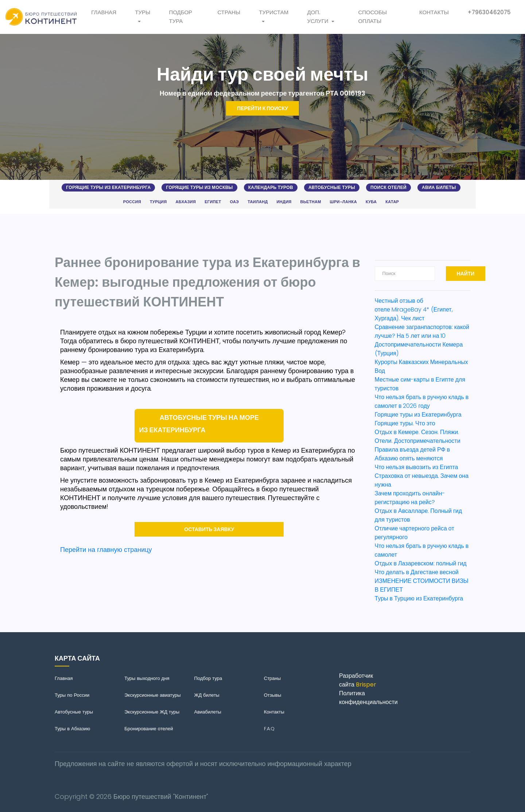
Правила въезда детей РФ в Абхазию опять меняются (413, 454)
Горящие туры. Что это (405, 423)
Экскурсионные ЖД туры (152, 712)
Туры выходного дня (147, 678)
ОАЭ (234, 202)
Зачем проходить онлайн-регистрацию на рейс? (410, 498)
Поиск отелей (388, 187)
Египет (213, 202)
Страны (229, 12)
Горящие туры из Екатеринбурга (108, 187)
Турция (158, 202)
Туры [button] (143, 12)
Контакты (434, 12)
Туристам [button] (274, 12)
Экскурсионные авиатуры (152, 695)
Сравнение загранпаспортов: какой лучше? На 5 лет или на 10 (422, 331)
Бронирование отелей (149, 729)
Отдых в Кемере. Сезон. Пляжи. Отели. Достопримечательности (418, 436)
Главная (104, 12)
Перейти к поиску (262, 108)
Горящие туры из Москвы (199, 187)
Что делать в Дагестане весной (417, 572)
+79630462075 (489, 12)
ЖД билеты (207, 695)
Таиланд (258, 202)
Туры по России (72, 695)
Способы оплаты (372, 17)
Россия (132, 202)
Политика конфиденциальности (368, 698)
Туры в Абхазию (72, 729)
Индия (284, 202)
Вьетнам (311, 202)
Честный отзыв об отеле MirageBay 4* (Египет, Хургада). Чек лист (414, 310)
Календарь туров (271, 187)
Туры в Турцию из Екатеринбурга (419, 598)
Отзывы (273, 695)
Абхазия (186, 202)
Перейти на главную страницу (106, 550)
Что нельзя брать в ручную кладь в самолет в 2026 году (422, 401)
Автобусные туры (332, 187)
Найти (466, 274)
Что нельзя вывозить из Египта (417, 467)
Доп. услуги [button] (318, 17)
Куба (371, 202)
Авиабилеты (208, 712)
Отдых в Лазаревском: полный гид (421, 563)
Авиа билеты (439, 187)
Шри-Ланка (343, 202)
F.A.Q (269, 729)
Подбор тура (180, 17)
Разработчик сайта (358, 680)
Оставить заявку (209, 529)
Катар (392, 202)
